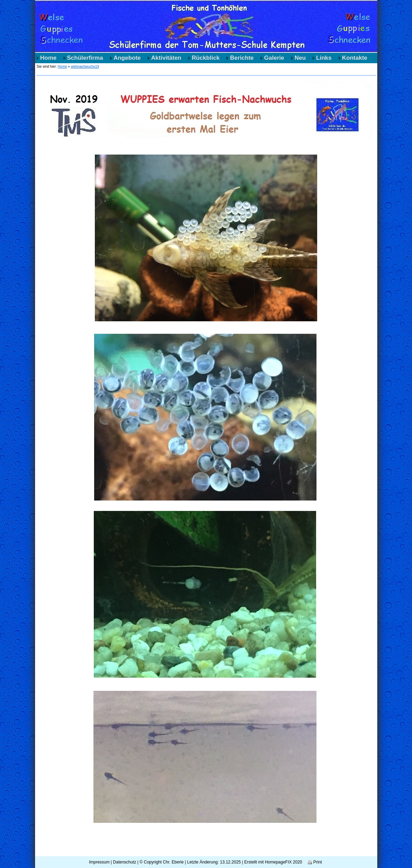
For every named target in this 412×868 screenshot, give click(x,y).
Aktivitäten (166, 58)
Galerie (274, 58)
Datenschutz (125, 862)
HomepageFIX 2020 (283, 862)
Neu (300, 58)
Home (48, 58)
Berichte (242, 58)
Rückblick (206, 58)
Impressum (99, 862)
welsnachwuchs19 (85, 67)
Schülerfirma (85, 58)
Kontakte (355, 58)
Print (315, 862)
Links (324, 58)
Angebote (127, 58)
